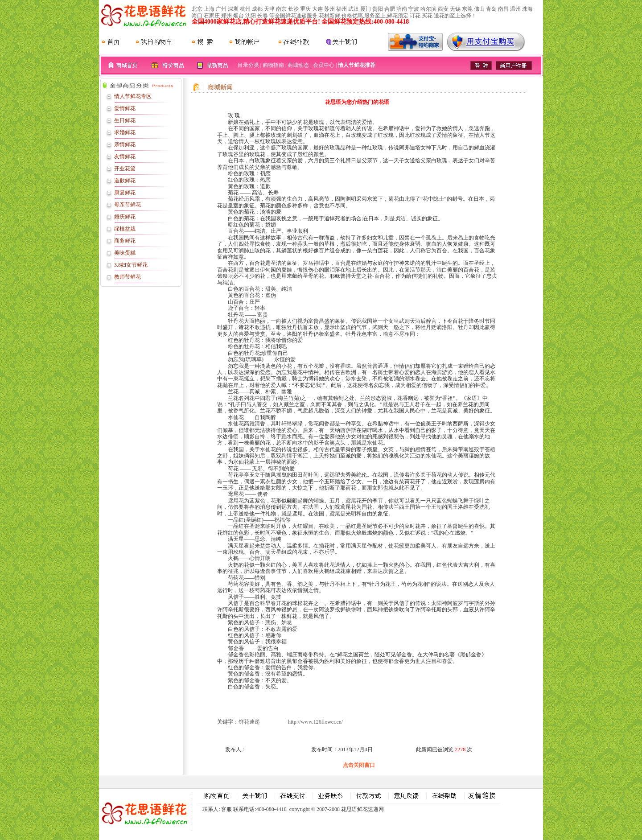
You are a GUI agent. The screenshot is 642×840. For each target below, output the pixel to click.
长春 (263, 16)
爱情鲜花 (125, 108)
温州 (515, 9)
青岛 (491, 9)
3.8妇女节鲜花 (131, 265)
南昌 (503, 9)
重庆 (305, 9)
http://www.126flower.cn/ (315, 722)
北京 (197, 9)
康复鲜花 (125, 193)
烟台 (239, 16)
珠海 (527, 9)
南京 (281, 9)
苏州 (329, 9)
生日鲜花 (125, 120)
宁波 (414, 9)
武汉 (354, 9)
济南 (402, 9)
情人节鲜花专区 (133, 96)
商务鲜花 (125, 241)
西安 (443, 9)
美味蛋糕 (125, 253)
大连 (317, 9)
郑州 (226, 16)
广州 (221, 9)
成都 (257, 9)
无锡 (455, 9)
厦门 (366, 9)
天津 (269, 9)
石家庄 (212, 16)
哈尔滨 (428, 9)
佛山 (479, 9)
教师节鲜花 (128, 277)
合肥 (390, 9)
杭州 (245, 9)
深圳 (233, 9)
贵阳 (378, 9)
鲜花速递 (249, 722)
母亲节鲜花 (128, 205)
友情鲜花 (125, 156)
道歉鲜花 (125, 181)
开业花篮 (125, 169)
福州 (342, 9)
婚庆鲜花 (125, 217)
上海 (209, 9)
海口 (197, 16)
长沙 (293, 9)
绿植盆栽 (125, 229)
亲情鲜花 (125, 144)
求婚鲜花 (125, 132)
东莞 (467, 9)
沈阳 (251, 16)
